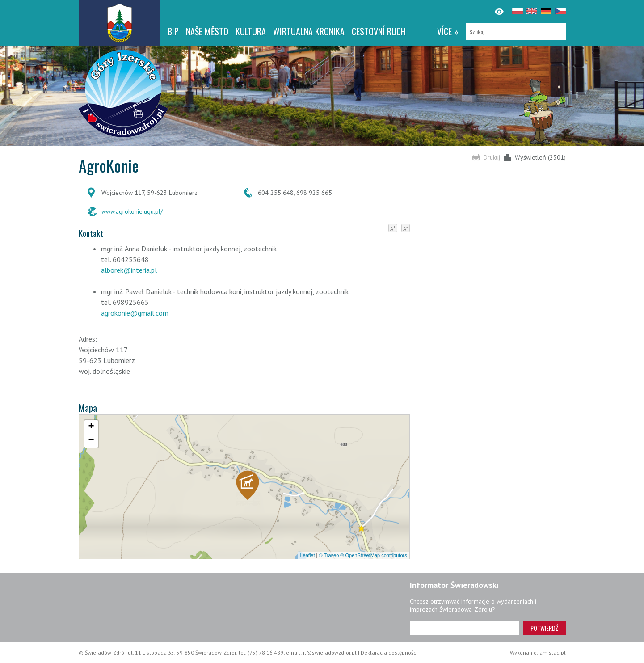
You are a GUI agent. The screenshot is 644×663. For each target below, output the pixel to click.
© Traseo (329, 555)
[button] (248, 488)
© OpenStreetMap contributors (373, 555)
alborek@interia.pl (129, 270)
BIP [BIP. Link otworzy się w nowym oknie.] (173, 31)
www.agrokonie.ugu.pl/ (132, 211)
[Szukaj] (516, 32)
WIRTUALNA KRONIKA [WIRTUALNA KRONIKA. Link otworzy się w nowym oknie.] (309, 31)
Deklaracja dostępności (389, 652)
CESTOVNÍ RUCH (379, 31)
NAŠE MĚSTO (207, 31)
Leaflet (307, 555)
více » (448, 31)
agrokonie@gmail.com (135, 313)
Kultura (251, 31)
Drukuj (492, 157)
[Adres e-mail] (465, 628)
